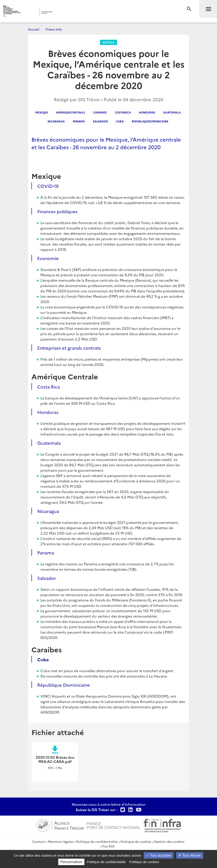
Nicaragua (56, 121)
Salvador (100, 121)
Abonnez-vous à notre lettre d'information (109, 804)
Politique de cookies (136, 841)
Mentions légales (61, 841)
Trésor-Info (54, 29)
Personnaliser (71, 862)
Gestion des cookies (169, 841)
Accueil (34, 29)
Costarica (123, 112)
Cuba (120, 121)
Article (108, 42)
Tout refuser (190, 855)
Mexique (42, 112)
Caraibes (100, 112)
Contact (39, 841)
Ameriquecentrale (71, 112)
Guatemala (172, 112)
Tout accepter (159, 855)
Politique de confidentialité (97, 841)
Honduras (147, 112)
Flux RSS (108, 846)
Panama (79, 121)
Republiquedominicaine (150, 121)
